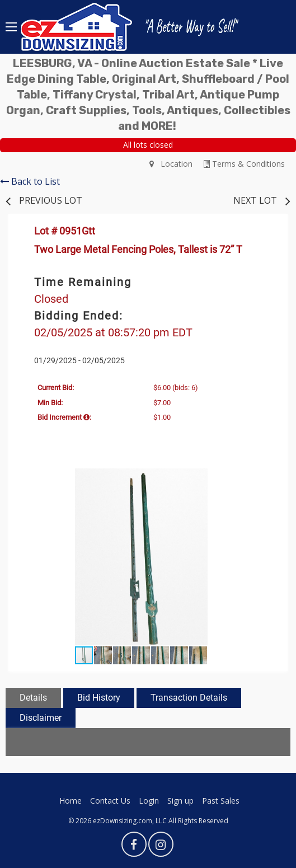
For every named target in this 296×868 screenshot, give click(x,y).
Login (149, 801)
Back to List (30, 181)
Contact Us (110, 801)
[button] (264, 478)
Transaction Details (189, 698)
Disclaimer (41, 718)
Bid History (99, 698)
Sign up (180, 801)
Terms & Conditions (244, 164)
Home (71, 801)
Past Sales (221, 801)
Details (33, 698)
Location (171, 164)
